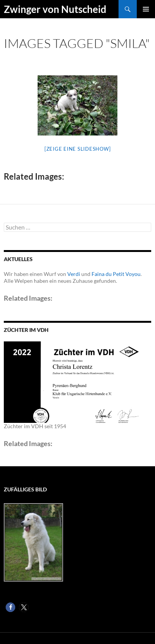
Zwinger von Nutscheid (55, 9)
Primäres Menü (146, 9)
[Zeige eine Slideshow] (78, 149)
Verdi (74, 274)
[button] (10, 607)
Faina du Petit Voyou (116, 274)
